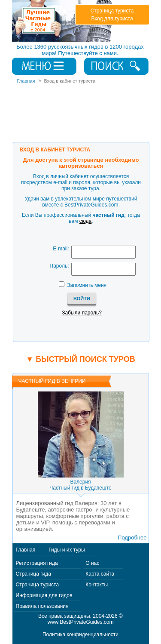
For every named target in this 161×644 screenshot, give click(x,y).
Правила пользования (42, 606)
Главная (26, 550)
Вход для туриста (112, 18)
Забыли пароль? (82, 313)
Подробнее (132, 538)
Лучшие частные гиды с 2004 (63, 21)
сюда (85, 221)
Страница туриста (112, 11)
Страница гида (33, 574)
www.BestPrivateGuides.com (80, 622)
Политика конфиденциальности (80, 635)
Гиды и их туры (67, 550)
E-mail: (61, 249)
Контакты (97, 585)
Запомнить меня (87, 285)
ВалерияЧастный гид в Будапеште (80, 485)
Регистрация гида (37, 563)
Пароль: (59, 266)
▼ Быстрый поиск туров (80, 359)
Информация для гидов (44, 595)
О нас (92, 563)
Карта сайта (100, 574)
